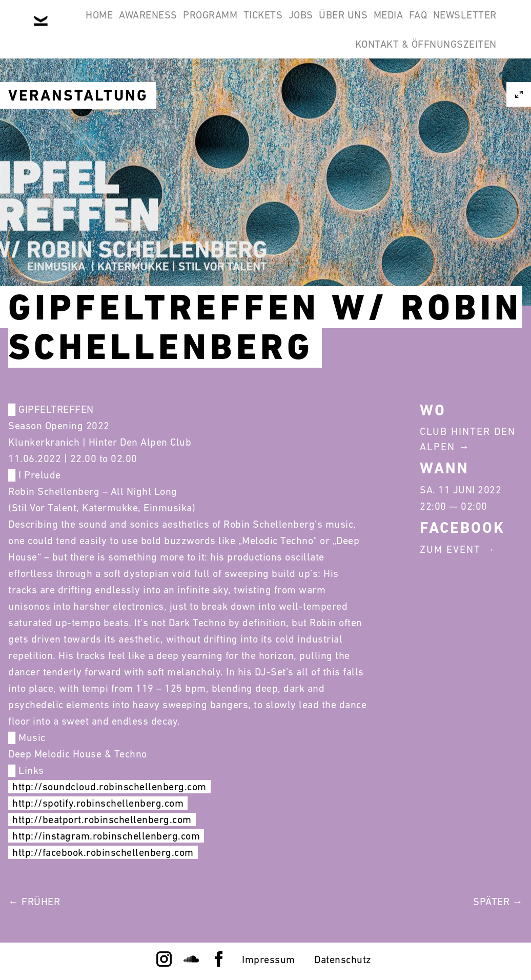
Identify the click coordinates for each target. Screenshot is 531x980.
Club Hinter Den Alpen (468, 439)
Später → (498, 902)
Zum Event (450, 549)
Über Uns (417, 25)
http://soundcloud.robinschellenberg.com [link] (109, 787)
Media (476, 25)
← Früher (34, 902)
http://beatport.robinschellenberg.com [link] (102, 819)
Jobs (361, 25)
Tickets (310, 25)
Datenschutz (343, 959)
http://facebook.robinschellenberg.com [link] (103, 852)
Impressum (269, 959)
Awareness (169, 25)
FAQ (238, 74)
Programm (244, 25)
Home (107, 25)
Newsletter (298, 74)
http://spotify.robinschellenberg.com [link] (98, 803)
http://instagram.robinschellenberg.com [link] (106, 836)
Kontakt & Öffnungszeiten (419, 74)
